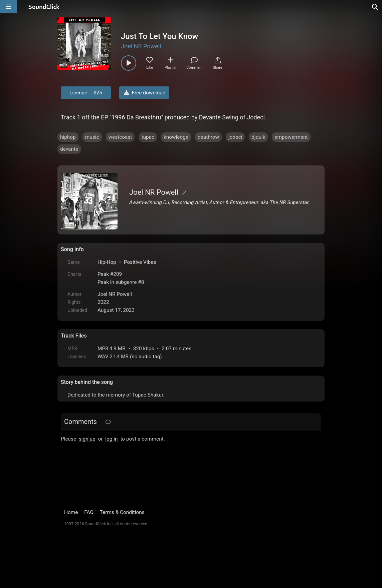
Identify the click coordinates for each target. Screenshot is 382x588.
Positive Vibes (140, 262)
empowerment (291, 137)
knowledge (176, 137)
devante (69, 149)
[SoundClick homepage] (44, 7)
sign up (87, 439)
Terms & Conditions (122, 512)
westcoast (120, 137)
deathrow (208, 137)
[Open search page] (375, 7)
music (92, 137)
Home (71, 512)
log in (111, 439)
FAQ (89, 512)
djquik (258, 137)
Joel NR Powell (141, 46)
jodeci (235, 137)
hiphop (68, 137)
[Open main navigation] (8, 7)
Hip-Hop (107, 262)
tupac (148, 137)
